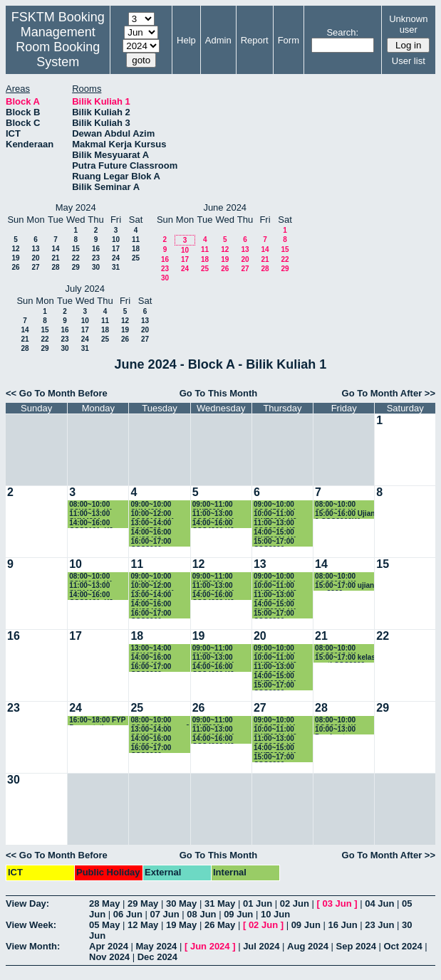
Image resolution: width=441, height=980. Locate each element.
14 (55, 249)
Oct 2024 (403, 946)
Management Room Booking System (58, 47)
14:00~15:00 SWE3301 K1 (275, 533)
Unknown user (408, 24)
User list (409, 61)
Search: (342, 32)
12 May (143, 925)
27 (35, 267)
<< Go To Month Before (57, 393)
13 (35, 249)
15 (76, 249)
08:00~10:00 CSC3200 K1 (336, 505)
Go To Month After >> (389, 393)
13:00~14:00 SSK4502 (151, 523)
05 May (104, 925)
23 (96, 258)
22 (76, 258)
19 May (181, 925)
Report (255, 40)
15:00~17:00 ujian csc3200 (344, 586)
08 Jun (201, 914)
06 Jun (128, 914)
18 (136, 249)
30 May (181, 903)
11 (136, 239)
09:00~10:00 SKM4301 (151, 505)
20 (35, 258)
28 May (104, 903)
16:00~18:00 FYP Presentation (97, 721)
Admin (218, 40)
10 (116, 239)
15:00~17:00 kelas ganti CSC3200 (345, 658)
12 (15, 249)
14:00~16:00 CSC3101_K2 (91, 523)
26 (15, 267)
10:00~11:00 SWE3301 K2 (275, 514)
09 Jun (238, 914)
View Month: (33, 946)
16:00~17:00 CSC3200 (151, 542)
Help (186, 40)
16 (96, 249)
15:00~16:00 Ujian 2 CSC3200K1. (345, 514)
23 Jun (379, 925)
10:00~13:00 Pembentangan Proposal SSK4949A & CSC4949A (341, 730)
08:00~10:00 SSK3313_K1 (91, 505)
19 (15, 258)
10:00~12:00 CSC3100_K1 (152, 514)
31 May (220, 903)
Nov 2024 (109, 957)
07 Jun (165, 914)
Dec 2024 (157, 957)
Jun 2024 (210, 946)
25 (136, 258)
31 (116, 267)
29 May (143, 903)
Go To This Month (219, 393)
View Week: (31, 925)
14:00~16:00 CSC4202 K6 (213, 523)
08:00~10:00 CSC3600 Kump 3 (160, 721)
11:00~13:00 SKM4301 (89, 514)
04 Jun (379, 903)
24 (116, 258)
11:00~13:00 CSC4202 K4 (213, 514)
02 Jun (295, 903)
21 (55, 258)
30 (96, 267)
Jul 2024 (261, 946)
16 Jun (342, 925)
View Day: (27, 903)
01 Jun (258, 903)
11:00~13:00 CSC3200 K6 (275, 523)
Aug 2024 (308, 946)
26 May (220, 925)
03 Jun (337, 903)
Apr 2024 (109, 946)
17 (116, 249)
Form (289, 40)
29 (76, 267)
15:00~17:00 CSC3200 (274, 542)
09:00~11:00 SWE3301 (213, 505)
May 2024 (157, 946)
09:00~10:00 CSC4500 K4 (275, 505)
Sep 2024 (356, 946)
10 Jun (275, 914)
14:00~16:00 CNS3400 (151, 533)
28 (55, 267)
